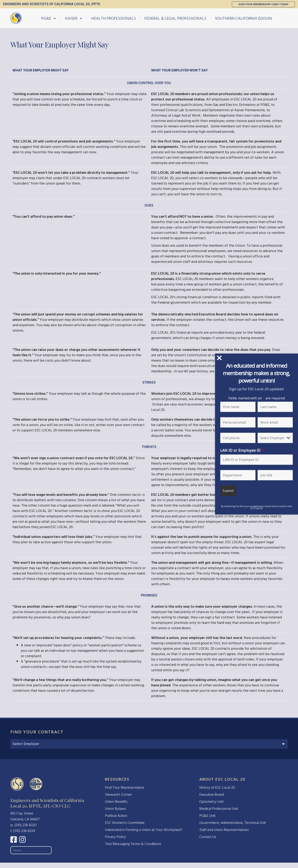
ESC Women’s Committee (125, 823)
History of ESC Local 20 (217, 788)
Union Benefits (116, 802)
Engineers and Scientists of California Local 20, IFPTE (52, 4)
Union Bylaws (116, 809)
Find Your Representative (125, 788)
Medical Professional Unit (219, 809)
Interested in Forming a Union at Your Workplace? (144, 830)
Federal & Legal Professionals (175, 18)
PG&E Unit (207, 816)
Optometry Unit (211, 802)
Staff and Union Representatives (224, 830)
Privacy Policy (115, 837)
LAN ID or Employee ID (242, 450)
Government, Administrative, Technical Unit (233, 823)
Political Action (116, 816)
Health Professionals (114, 18)
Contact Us (208, 837)
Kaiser (74, 18)
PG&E (49, 18)
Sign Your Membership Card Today (263, 4)
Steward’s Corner (118, 795)
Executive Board (212, 795)
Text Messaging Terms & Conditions (133, 844)
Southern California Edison (243, 18)
